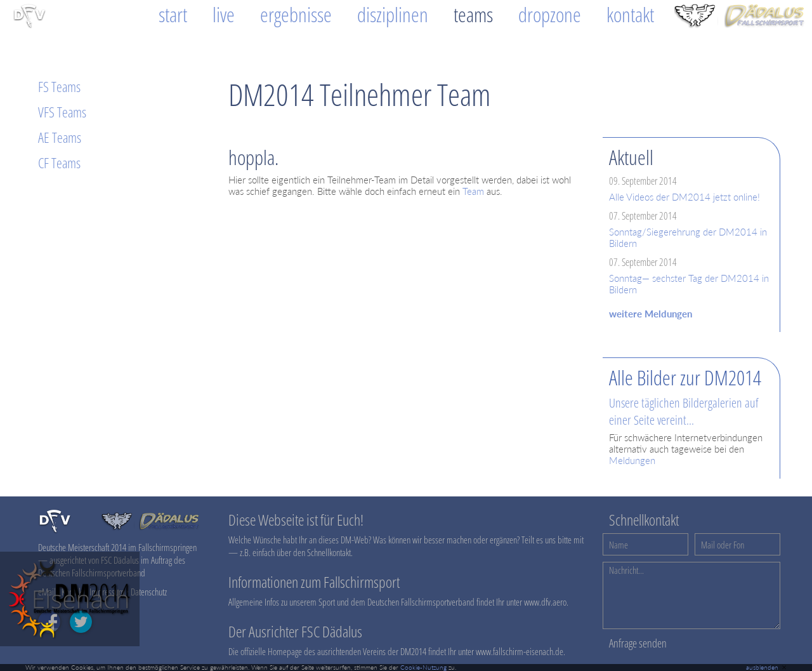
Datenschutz (149, 592)
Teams (473, 14)
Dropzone (550, 14)
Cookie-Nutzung (423, 667)
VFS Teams (62, 112)
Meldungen (632, 460)
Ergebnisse (296, 14)
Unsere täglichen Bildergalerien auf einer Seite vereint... (684, 411)
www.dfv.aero (545, 602)
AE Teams (60, 137)
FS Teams (59, 86)
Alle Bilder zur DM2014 (685, 377)
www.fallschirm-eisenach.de (520, 651)
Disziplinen (393, 14)
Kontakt (630, 14)
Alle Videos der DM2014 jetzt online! (684, 197)
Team (473, 191)
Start (173, 14)
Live (224, 14)
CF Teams (59, 163)
